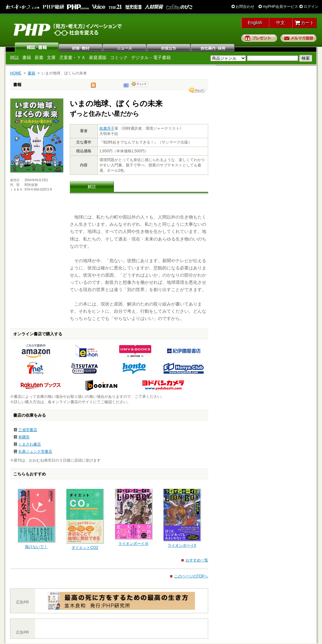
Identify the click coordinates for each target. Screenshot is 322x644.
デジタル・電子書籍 (151, 57)
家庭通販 (98, 57)
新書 (39, 57)
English (255, 23)
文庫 (51, 57)
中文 (280, 23)
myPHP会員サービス (278, 7)
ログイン (309, 7)
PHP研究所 (68, 29)
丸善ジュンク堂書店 (35, 452)
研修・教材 (81, 47)
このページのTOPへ (191, 576)
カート (305, 23)
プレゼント (259, 38)
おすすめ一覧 (197, 560)
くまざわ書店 (30, 444)
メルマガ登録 (299, 38)
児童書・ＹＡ (72, 57)
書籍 (27, 57)
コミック (119, 57)
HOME (16, 73)
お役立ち (169, 47)
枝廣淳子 (107, 128)
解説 (92, 187)
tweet (93, 87)
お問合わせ (243, 7)
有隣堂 (24, 437)
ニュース (125, 47)
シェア (197, 90)
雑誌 (37, 47)
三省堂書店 (28, 430)
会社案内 (213, 47)
